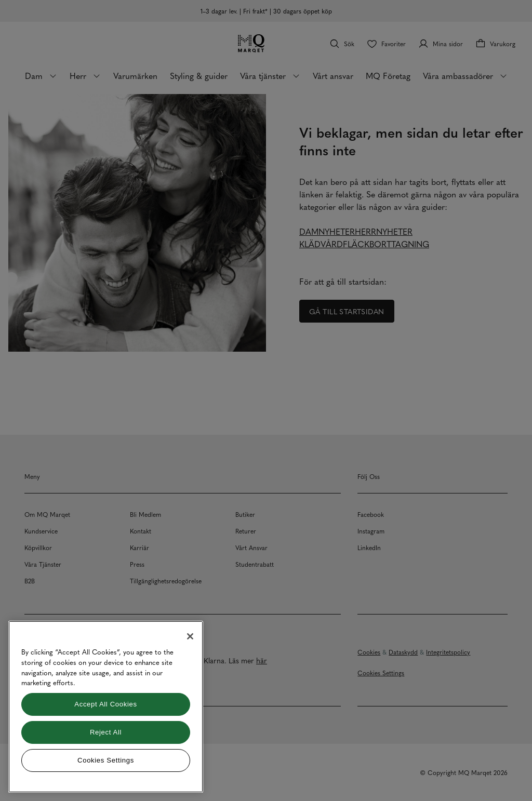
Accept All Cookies (105, 704)
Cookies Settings (106, 760)
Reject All (106, 732)
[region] (106, 707)
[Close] (190, 636)
